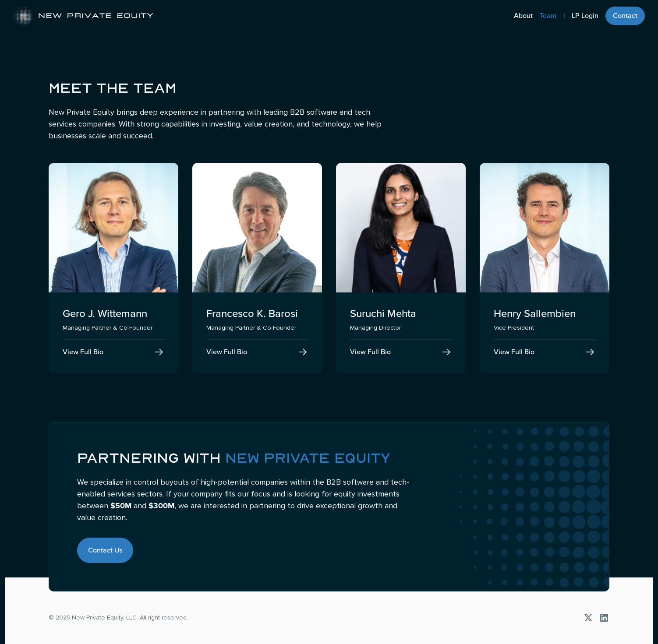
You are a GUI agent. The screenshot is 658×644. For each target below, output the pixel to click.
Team (548, 16)
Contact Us (105, 550)
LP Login (585, 16)
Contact (625, 16)
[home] (83, 16)
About (523, 16)
